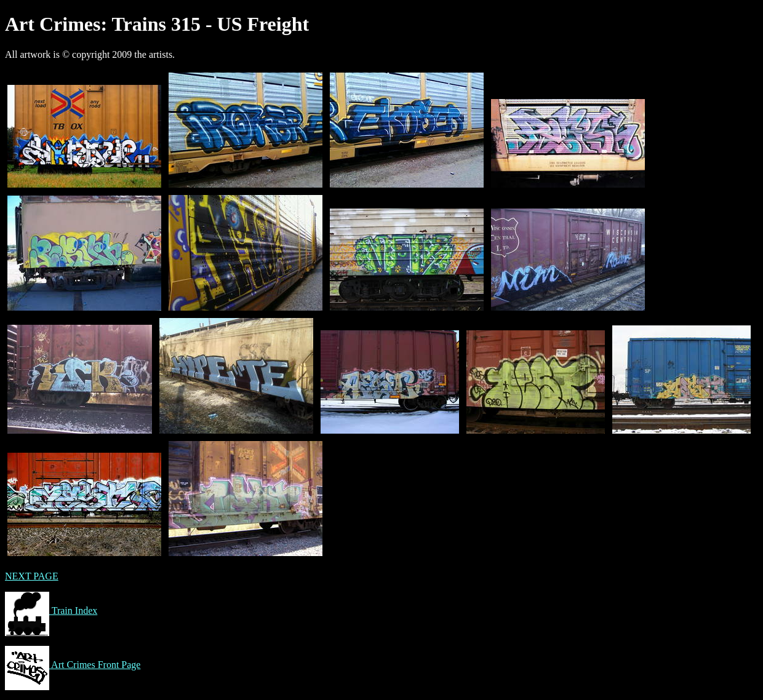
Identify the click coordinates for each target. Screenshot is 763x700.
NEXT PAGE (32, 576)
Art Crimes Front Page (73, 665)
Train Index (51, 611)
